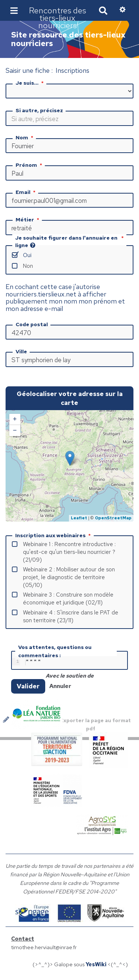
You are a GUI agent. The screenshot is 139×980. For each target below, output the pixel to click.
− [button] (15, 431)
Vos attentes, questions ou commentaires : (55, 651)
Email (26, 192)
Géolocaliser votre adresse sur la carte (70, 398)
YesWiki (96, 966)
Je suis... (30, 83)
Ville (21, 351)
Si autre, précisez (39, 110)
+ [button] (15, 419)
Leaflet (79, 518)
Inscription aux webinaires (54, 535)
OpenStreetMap (113, 518)
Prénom (30, 165)
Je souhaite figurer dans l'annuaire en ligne (70, 241)
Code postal (32, 324)
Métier (28, 220)
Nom (25, 137)
